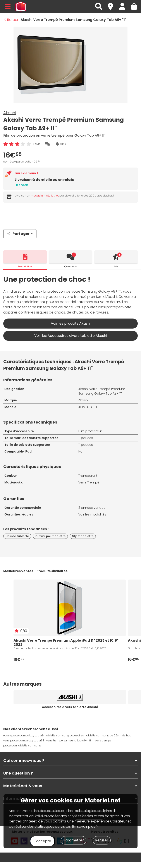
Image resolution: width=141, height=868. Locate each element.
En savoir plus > (85, 826)
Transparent (88, 476)
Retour (11, 20)
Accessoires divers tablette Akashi (70, 707)
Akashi (9, 113)
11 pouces (86, 438)
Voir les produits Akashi (71, 323)
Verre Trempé (89, 482)
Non (81, 451)
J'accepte (42, 841)
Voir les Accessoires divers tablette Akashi (70, 336)
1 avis (37, 144)
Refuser (102, 840)
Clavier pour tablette (50, 536)
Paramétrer (74, 840)
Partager (19, 234)
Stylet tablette (83, 536)
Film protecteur (90, 431)
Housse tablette (17, 536)
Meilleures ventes (18, 571)
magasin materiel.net (45, 196)
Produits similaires (52, 571)
